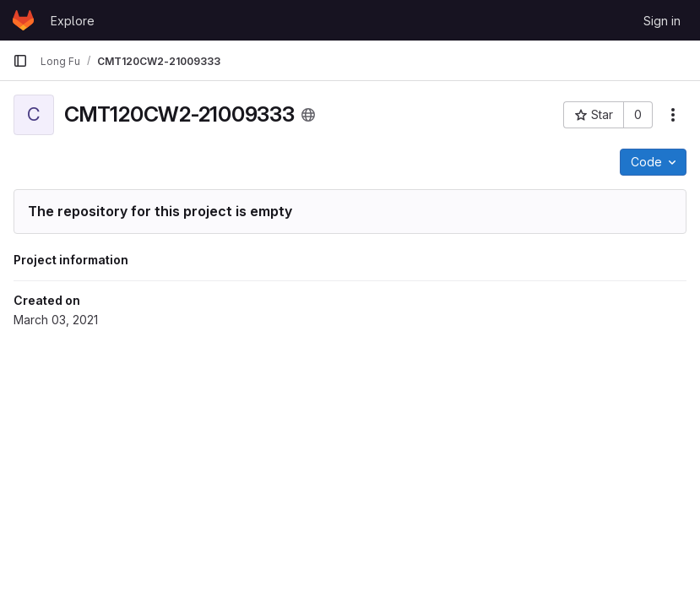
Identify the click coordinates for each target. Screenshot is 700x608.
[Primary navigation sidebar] (20, 61)
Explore (73, 21)
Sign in (662, 21)
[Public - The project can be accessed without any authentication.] (308, 115)
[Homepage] (23, 20)
